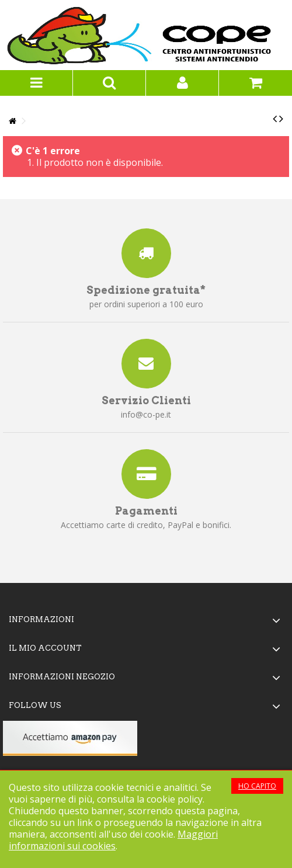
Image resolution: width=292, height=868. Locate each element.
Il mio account (45, 648)
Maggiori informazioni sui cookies (113, 840)
